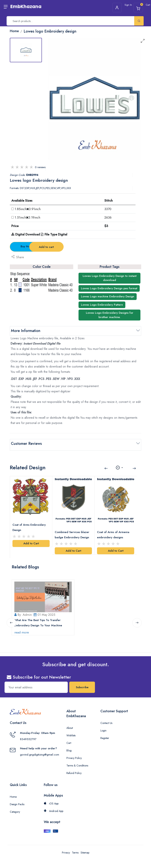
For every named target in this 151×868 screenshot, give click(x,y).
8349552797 (28, 735)
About (70, 724)
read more (22, 628)
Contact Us (106, 719)
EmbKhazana (26, 6)
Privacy (66, 849)
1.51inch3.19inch (27, 217)
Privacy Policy (74, 754)
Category (15, 808)
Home (13, 793)
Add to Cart (31, 540)
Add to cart (76, 247)
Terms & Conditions (77, 762)
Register (105, 734)
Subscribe (82, 683)
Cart (69, 739)
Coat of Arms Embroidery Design (30, 524)
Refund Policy (74, 769)
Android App (54, 807)
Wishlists (71, 732)
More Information (26, 331)
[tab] (26, 50)
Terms (75, 849)
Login (103, 727)
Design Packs (17, 800)
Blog (69, 747)
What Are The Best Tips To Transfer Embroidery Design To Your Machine (39, 619)
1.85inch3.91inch (28, 209)
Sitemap (85, 849)
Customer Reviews (26, 444)
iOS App (51, 800)
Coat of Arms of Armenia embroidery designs (114, 532)
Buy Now (31, 246)
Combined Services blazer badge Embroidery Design (73, 532)
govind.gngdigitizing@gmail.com (40, 751)
